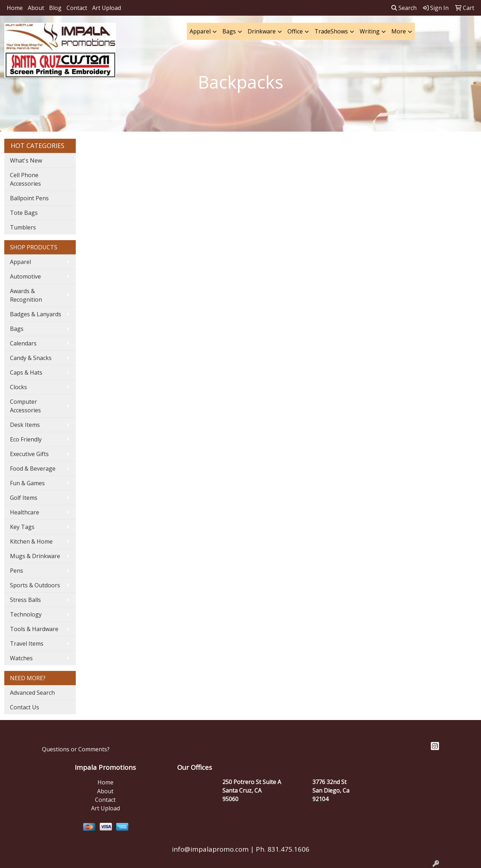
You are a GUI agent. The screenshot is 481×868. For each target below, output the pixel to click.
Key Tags (22, 527)
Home (15, 8)
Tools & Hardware (34, 629)
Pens (17, 571)
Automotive (25, 276)
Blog (55, 8)
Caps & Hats (26, 372)
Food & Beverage (33, 469)
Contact (77, 8)
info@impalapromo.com (210, 849)
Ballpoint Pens (29, 198)
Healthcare (25, 512)
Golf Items (24, 498)
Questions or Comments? (76, 749)
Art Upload (107, 8)
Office (295, 31)
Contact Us (25, 707)
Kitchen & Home (31, 541)
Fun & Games (27, 483)
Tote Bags (24, 213)
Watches (21, 658)
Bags (229, 31)
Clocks (18, 387)
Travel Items (27, 644)
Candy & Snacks (31, 358)
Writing (370, 31)
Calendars (23, 343)
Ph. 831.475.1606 (282, 849)
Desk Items (25, 425)
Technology (26, 614)
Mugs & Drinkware (35, 556)
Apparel (200, 31)
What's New (26, 160)
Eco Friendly (26, 439)
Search (404, 8)
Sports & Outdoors (35, 585)
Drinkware (262, 31)
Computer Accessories (25, 406)
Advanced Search (32, 693)
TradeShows (331, 31)
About (36, 8)
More (399, 31)
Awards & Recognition (26, 295)
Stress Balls (25, 600)
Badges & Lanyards (36, 314)
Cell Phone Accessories (25, 179)
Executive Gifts (29, 454)
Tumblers (23, 227)
